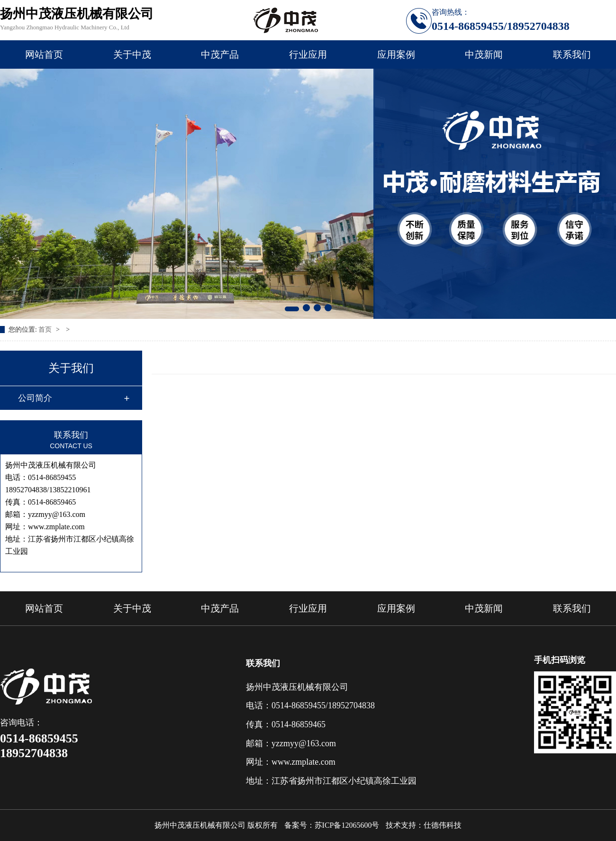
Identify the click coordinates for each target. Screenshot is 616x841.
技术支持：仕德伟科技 (424, 825)
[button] (292, 309)
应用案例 (396, 54)
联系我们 (572, 54)
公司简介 (35, 398)
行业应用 (308, 54)
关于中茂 (132, 54)
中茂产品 (220, 54)
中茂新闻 (484, 54)
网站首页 (44, 54)
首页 (46, 330)
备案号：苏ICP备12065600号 (332, 825)
